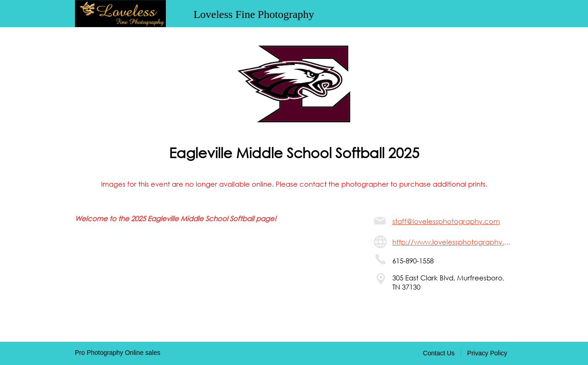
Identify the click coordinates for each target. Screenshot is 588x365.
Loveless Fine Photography (254, 14)
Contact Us (439, 353)
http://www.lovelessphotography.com (453, 242)
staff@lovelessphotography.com (446, 221)
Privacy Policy (487, 353)
